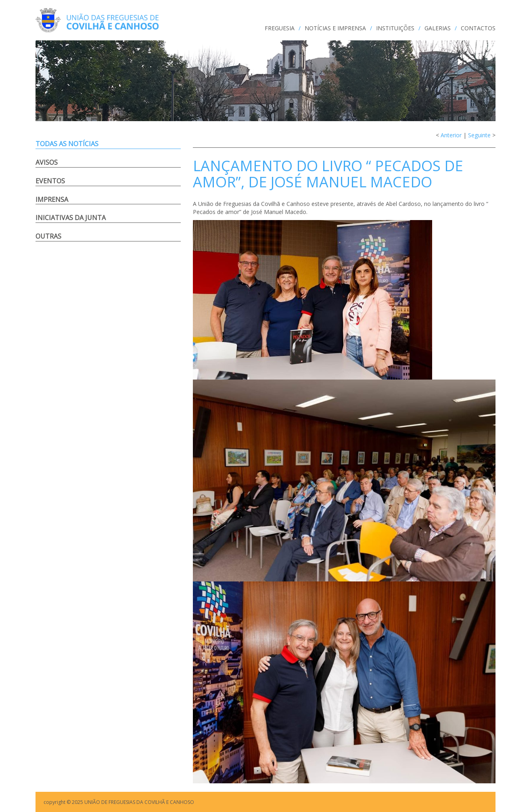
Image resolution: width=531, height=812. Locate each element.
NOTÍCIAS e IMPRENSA (335, 28)
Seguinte (479, 135)
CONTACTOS (478, 28)
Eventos (50, 181)
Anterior (451, 135)
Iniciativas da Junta (71, 218)
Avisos (47, 162)
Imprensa (52, 199)
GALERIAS (438, 28)
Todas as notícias (67, 144)
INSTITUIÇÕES (395, 28)
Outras (48, 236)
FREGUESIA (280, 28)
